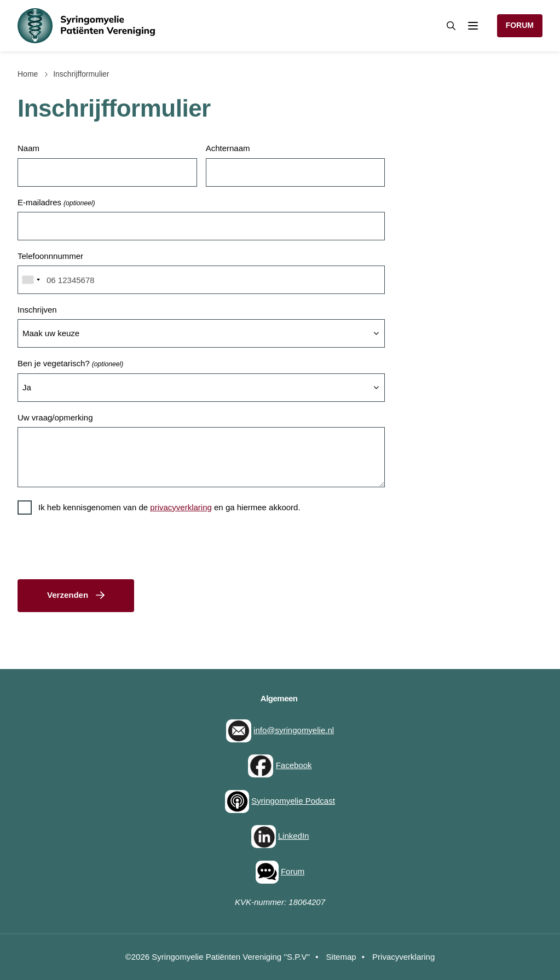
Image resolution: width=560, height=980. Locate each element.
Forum (520, 25)
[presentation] (101, 549)
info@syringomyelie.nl (294, 730)
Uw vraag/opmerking (55, 417)
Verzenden (68, 595)
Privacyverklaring (403, 957)
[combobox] (31, 280)
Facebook (294, 765)
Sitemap (341, 957)
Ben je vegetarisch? (70, 364)
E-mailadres (56, 203)
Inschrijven (37, 310)
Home (28, 74)
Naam (28, 148)
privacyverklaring (181, 507)
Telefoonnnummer (50, 256)
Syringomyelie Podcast (293, 801)
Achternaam (228, 148)
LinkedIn (294, 836)
